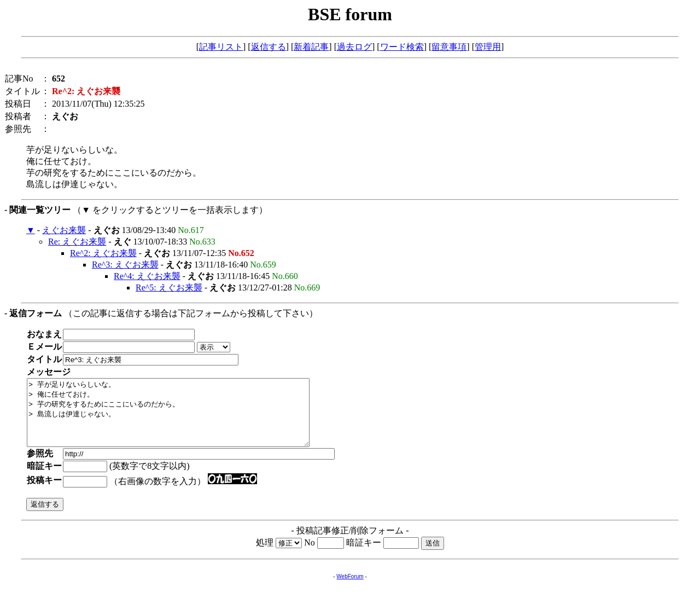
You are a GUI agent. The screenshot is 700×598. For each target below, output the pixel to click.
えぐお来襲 (64, 230)
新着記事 (311, 47)
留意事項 (449, 47)
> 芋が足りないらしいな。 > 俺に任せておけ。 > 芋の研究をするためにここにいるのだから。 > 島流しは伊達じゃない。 (185, 419)
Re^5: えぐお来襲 (169, 288)
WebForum (350, 590)
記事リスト (221, 47)
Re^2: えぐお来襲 (103, 253)
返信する (269, 47)
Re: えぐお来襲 (77, 242)
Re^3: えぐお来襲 (125, 265)
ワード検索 (402, 47)
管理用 (488, 47)
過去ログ (354, 47)
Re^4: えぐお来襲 (147, 276)
